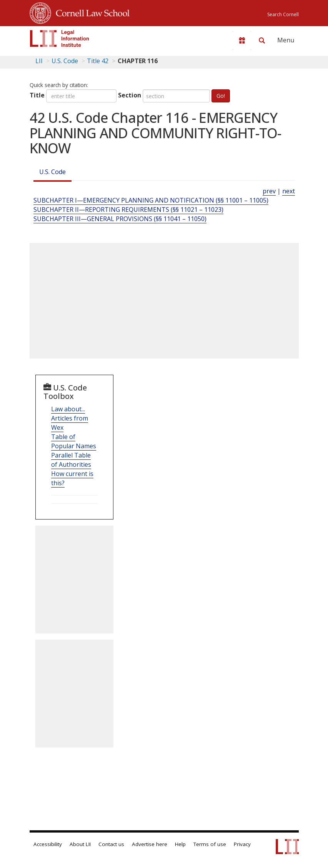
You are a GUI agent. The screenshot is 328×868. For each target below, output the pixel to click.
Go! (221, 96)
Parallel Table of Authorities (71, 460)
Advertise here (150, 844)
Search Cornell (283, 14)
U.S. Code (52, 172)
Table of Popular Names (74, 441)
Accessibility (48, 844)
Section (130, 95)
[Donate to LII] (242, 40)
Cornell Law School (90, 12)
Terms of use (210, 844)
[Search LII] (262, 40)
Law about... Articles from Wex (70, 418)
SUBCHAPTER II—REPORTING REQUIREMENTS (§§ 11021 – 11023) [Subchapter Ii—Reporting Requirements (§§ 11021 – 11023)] (128, 209)
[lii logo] (60, 39)
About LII (80, 844)
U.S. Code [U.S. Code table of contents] (65, 61)
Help (180, 844)
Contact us (111, 844)
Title (37, 95)
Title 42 (98, 61)
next (289, 191)
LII (39, 61)
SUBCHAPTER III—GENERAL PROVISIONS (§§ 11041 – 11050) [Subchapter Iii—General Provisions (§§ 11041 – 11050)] (120, 219)
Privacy (242, 844)
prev (269, 191)
